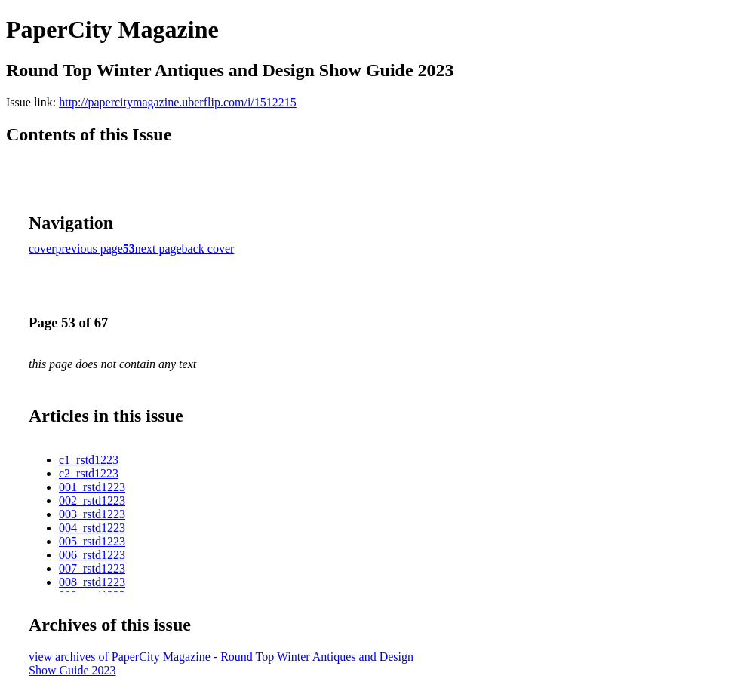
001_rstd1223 (92, 487)
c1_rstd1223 (89, 460)
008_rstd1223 (92, 582)
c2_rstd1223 (89, 473)
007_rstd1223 (92, 568)
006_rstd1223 (92, 555)
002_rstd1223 (92, 500)
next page (158, 249)
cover (42, 249)
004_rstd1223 (92, 528)
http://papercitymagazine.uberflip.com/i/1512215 (178, 102)
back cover (208, 249)
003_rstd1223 (92, 514)
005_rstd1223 (92, 541)
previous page (89, 249)
